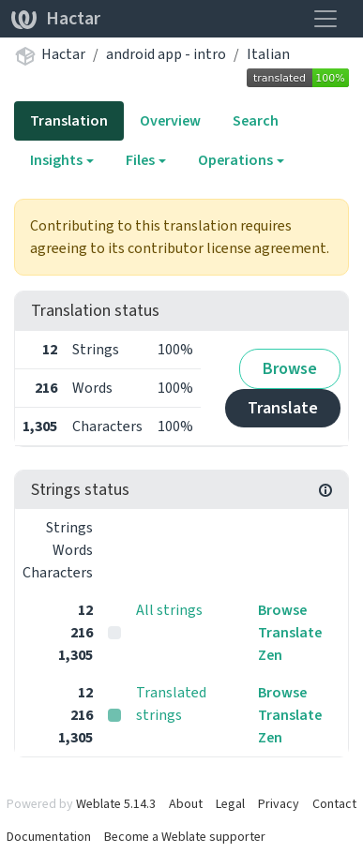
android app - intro (166, 54)
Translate (283, 408)
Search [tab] (256, 120)
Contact (334, 804)
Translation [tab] (69, 120)
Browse (290, 368)
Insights (56, 160)
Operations (235, 160)
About (186, 804)
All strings (169, 610)
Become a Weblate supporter (185, 837)
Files (140, 160)
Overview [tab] (170, 120)
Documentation (49, 837)
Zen (270, 655)
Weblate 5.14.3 (116, 804)
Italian (268, 54)
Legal (230, 804)
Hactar (56, 18)
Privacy (279, 804)
